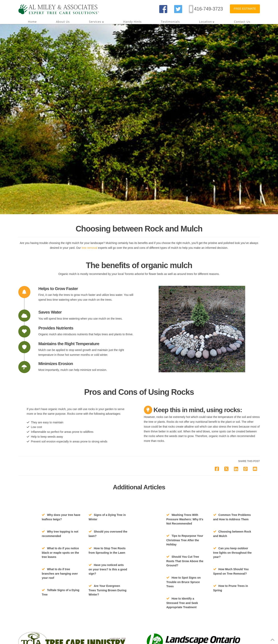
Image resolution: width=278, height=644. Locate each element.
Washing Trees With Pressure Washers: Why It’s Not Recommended (185, 519)
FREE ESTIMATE (245, 9)
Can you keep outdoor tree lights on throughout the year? (232, 553)
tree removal (90, 248)
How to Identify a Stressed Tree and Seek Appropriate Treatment (182, 603)
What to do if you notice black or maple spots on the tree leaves (60, 553)
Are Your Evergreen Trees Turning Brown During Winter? (107, 590)
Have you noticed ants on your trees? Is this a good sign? (108, 569)
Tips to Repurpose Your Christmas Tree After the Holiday (185, 540)
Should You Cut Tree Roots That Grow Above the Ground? (185, 561)
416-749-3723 (208, 9)
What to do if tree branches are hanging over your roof (60, 574)
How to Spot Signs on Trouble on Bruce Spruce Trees (183, 582)
